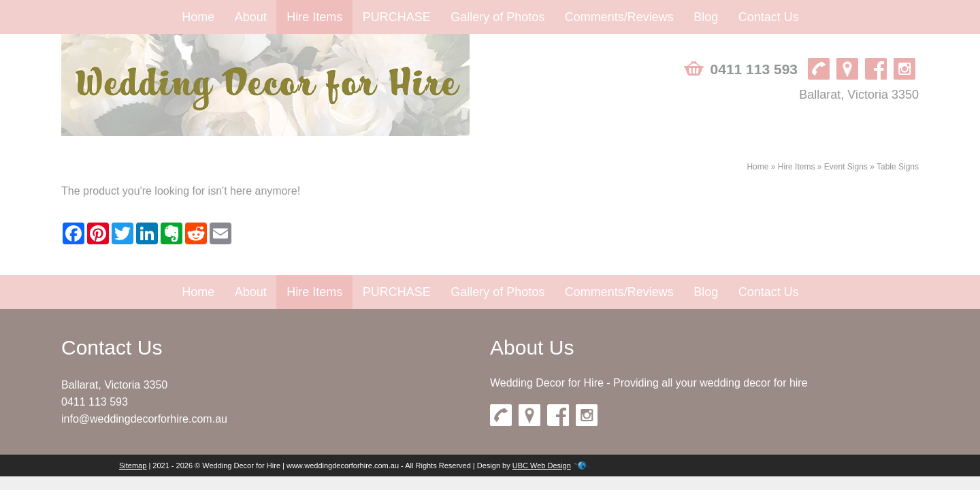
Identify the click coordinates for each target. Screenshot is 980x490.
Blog (706, 17)
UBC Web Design (542, 465)
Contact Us (769, 17)
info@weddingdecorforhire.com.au (144, 419)
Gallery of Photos (497, 17)
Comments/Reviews (619, 17)
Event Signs (846, 167)
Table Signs (898, 167)
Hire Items (314, 17)
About (251, 17)
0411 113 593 (754, 69)
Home (198, 17)
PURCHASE (397, 17)
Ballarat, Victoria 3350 (859, 95)
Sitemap (133, 465)
